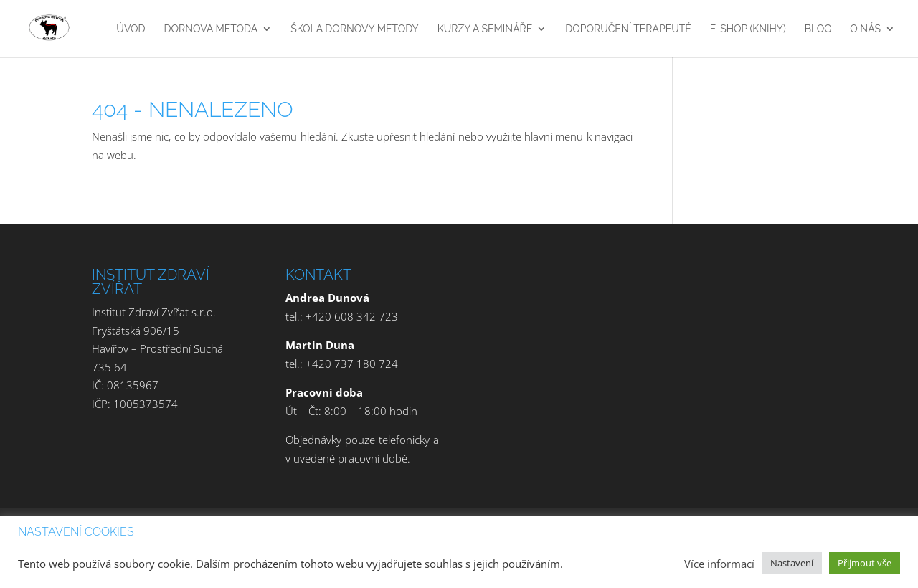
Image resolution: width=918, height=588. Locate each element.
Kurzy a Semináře (485, 29)
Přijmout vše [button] (865, 563)
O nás (865, 29)
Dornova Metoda (211, 29)
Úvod (131, 29)
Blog (818, 29)
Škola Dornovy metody (355, 29)
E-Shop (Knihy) (748, 29)
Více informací (719, 564)
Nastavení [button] (792, 563)
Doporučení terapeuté (628, 29)
